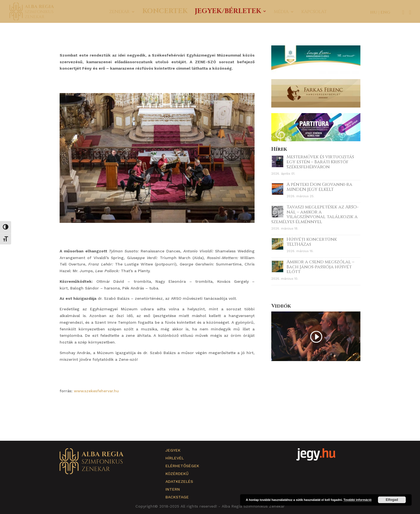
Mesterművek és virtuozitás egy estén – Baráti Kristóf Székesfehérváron (320, 162)
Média (281, 12)
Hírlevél (175, 458)
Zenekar (119, 12)
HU (374, 12)
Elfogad (392, 500)
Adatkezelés (179, 481)
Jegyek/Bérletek (228, 12)
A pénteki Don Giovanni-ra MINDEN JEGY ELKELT (319, 187)
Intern (173, 489)
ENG (385, 12)
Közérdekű (177, 474)
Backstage (177, 497)
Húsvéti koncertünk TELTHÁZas (312, 242)
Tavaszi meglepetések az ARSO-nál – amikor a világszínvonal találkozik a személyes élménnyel (315, 214)
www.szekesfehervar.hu (96, 391)
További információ (357, 500)
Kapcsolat (314, 12)
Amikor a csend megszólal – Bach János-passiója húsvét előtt (320, 267)
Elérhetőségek (182, 466)
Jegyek (173, 450)
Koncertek (165, 12)
